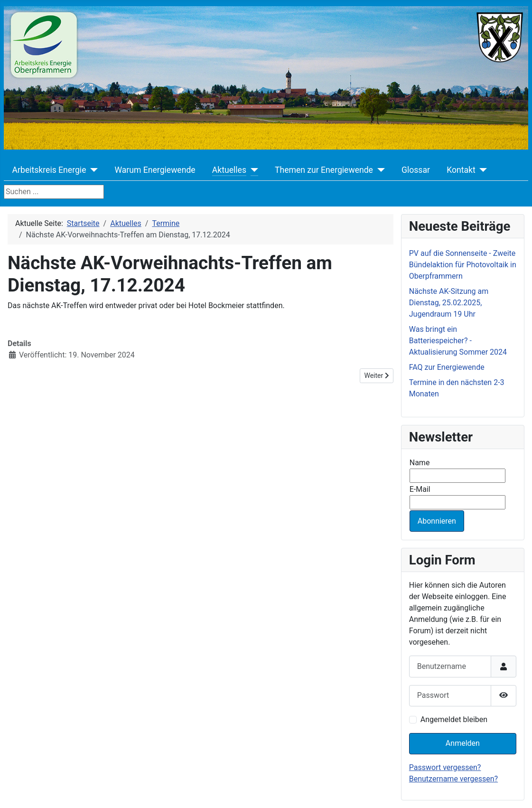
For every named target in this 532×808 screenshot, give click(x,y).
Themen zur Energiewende (324, 170)
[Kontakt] (481, 170)
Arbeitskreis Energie (49, 170)
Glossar (416, 170)
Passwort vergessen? (445, 767)
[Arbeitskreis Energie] (92, 170)
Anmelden (463, 743)
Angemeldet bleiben (454, 719)
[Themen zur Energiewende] (379, 170)
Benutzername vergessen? (453, 779)
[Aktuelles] (252, 170)
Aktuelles (229, 170)
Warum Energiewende (155, 170)
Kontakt (461, 170)
